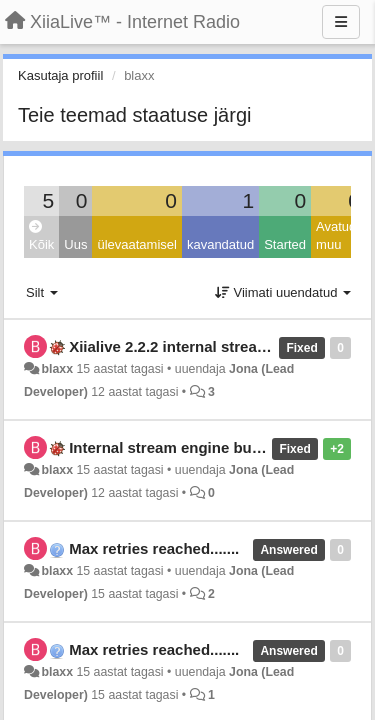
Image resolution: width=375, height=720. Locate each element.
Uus (75, 244)
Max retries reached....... (154, 548)
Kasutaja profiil (60, 75)
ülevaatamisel (137, 244)
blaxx (57, 369)
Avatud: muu (338, 236)
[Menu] (341, 22)
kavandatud (220, 244)
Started (285, 244)
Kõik (41, 236)
